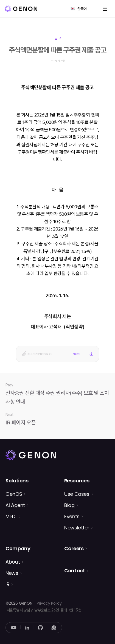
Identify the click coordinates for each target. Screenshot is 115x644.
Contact (75, 571)
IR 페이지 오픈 (20, 422)
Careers (74, 548)
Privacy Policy (49, 603)
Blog (69, 505)
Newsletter (77, 528)
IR (7, 584)
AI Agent (15, 505)
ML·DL (11, 516)
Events (72, 516)
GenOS (14, 494)
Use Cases (77, 494)
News (12, 573)
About (13, 562)
